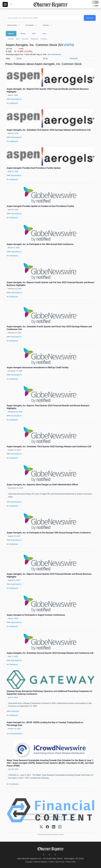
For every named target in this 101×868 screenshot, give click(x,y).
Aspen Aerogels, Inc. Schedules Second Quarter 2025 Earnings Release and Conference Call (50, 653)
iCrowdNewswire (14, 784)
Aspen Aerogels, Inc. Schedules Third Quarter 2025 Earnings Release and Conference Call (49, 447)
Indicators (46, 25)
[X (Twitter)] (41, 827)
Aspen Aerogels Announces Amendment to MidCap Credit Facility (38, 367)
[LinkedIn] (54, 827)
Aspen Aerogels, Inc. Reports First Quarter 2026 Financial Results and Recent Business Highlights (48, 90)
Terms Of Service (73, 820)
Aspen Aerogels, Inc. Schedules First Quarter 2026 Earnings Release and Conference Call (49, 130)
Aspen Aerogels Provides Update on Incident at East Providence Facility (40, 206)
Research (74, 58)
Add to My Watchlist (54, 55)
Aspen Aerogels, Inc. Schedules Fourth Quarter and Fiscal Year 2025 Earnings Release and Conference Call (49, 328)
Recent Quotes (12, 25)
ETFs (34, 34)
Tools (44, 34)
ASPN (68, 45)
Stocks (23, 34)
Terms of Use (60, 862)
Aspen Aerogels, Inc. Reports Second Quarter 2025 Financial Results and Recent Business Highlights (49, 575)
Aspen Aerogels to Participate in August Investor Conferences (36, 615)
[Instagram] (60, 827)
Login (96, 6)
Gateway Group (15, 711)
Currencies (25, 39)
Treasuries (44, 39)
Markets (11, 34)
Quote (19, 58)
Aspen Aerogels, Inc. (16, 99)
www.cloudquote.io (69, 814)
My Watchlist (30, 25)
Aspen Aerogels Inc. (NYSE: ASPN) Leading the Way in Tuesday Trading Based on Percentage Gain (45, 724)
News (18, 39)
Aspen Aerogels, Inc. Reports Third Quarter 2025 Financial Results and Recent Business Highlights (48, 407)
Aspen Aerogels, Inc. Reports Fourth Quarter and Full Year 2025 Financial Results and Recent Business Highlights (50, 284)
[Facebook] (47, 827)
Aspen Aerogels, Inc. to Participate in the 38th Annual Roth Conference (40, 244)
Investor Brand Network (16, 734)
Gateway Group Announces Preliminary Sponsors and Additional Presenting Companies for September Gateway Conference (50, 693)
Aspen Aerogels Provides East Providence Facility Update (34, 168)
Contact (51, 862)
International (34, 39)
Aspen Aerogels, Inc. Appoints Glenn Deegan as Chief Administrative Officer (42, 485)
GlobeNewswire (14, 103)
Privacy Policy (58, 820)
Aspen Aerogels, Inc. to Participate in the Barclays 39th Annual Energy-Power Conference (49, 533)
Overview (11, 39)
